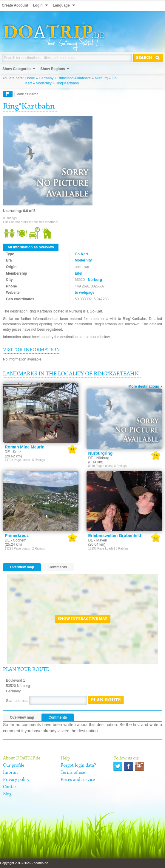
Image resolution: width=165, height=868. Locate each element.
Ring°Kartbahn (67, 83)
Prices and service (78, 780)
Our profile (14, 765)
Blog (7, 794)
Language (61, 5)
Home (30, 78)
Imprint (11, 773)
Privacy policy (16, 780)
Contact (11, 787)
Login (38, 5)
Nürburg (101, 78)
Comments (58, 567)
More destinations (144, 386)
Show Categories (17, 69)
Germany (46, 78)
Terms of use (73, 773)
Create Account (15, 5)
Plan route (106, 700)
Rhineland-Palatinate (74, 78)
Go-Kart (81, 254)
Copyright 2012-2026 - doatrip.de (24, 863)
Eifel (78, 273)
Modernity (44, 83)
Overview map (22, 567)
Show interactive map (83, 619)
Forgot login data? (78, 765)
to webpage (84, 293)
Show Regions (53, 69)
